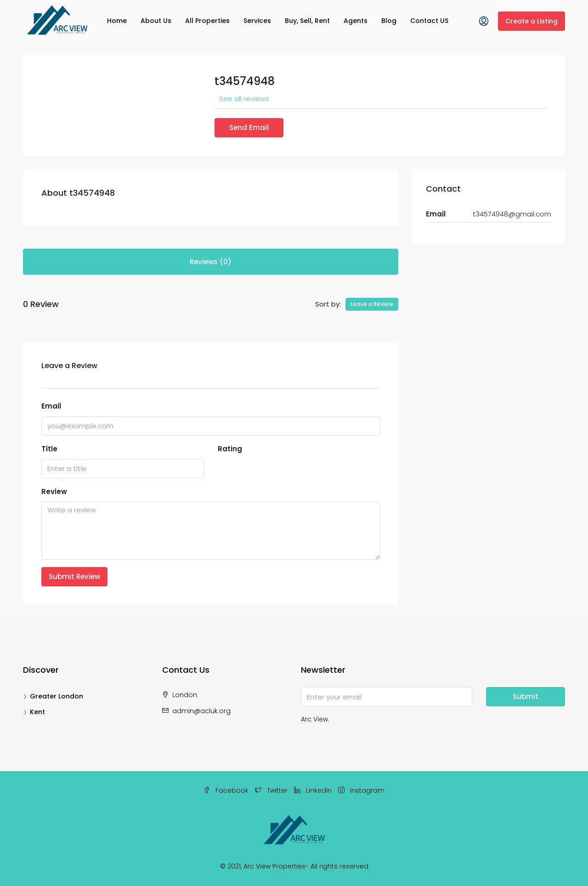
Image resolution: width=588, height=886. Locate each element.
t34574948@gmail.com (512, 214)
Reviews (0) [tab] (211, 262)
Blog (389, 21)
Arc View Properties (274, 866)
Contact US (429, 21)
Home (117, 21)
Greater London (57, 696)
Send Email (249, 128)
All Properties (207, 21)
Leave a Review (372, 304)
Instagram (361, 790)
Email (51, 406)
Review (54, 491)
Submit (526, 696)
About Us (156, 21)
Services (257, 21)
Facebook (227, 790)
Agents (356, 21)
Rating (230, 449)
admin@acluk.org (201, 711)
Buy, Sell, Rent (307, 21)
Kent (37, 712)
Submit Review (74, 576)
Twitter (272, 790)
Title (49, 449)
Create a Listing (531, 21)
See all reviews (244, 99)
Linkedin (314, 790)
